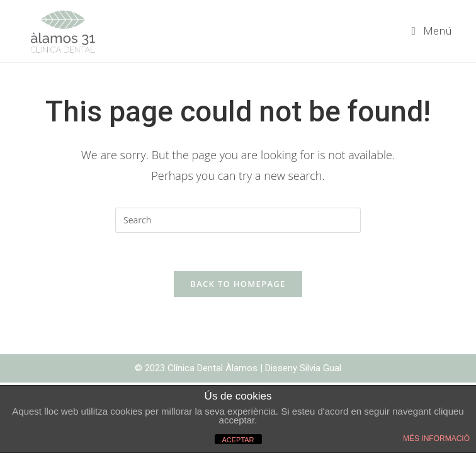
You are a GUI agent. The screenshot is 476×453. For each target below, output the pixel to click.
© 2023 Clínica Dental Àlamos (197, 368)
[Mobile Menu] (432, 31)
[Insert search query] (238, 220)
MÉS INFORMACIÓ (436, 439)
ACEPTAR (238, 440)
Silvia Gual (320, 368)
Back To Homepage (238, 284)
